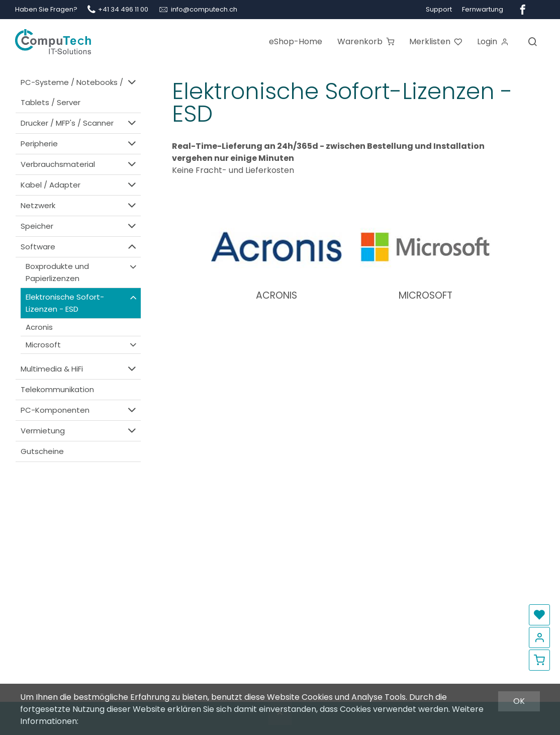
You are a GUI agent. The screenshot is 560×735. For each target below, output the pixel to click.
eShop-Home (296, 41)
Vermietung (79, 431)
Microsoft (82, 345)
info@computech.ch (204, 9)
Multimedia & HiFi (79, 369)
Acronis (39, 327)
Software (79, 247)
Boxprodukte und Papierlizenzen (82, 272)
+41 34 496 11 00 (123, 9)
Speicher (79, 226)
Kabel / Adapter (79, 185)
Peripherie (79, 144)
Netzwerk (79, 205)
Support (439, 9)
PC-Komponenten (79, 410)
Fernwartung (483, 9)
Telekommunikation (57, 389)
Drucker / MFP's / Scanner (79, 123)
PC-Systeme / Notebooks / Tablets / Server (79, 92)
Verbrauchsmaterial (79, 164)
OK (519, 701)
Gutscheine (42, 451)
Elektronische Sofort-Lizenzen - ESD (82, 303)
